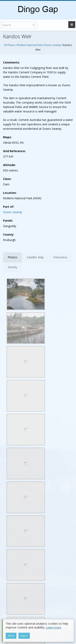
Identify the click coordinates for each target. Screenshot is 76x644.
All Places (10, 45)
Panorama (60, 257)
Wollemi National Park (30, 45)
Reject (24, 636)
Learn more (54, 627)
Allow (11, 636)
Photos (12, 257)
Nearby (12, 267)
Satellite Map (35, 257)
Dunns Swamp (53, 45)
